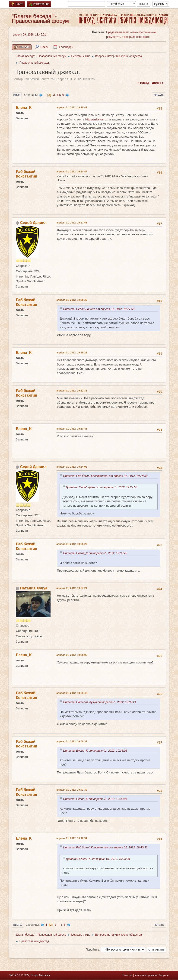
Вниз (17, 95)
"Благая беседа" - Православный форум (40, 18)
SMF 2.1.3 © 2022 (19, 975)
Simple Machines (40, 975)
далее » (158, 83)
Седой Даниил (33, 223)
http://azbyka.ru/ (96, 119)
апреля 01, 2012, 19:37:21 (72, 588)
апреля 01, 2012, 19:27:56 (72, 223)
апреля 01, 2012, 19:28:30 (72, 300)
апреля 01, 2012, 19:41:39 (72, 790)
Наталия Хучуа (34, 588)
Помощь (127, 975)
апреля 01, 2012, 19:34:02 (72, 467)
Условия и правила (146, 975)
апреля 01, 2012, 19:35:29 (72, 544)
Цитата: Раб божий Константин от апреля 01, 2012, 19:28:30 (106, 476)
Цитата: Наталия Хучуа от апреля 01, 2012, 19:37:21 (100, 702)
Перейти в (92, 950)
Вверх (17, 925)
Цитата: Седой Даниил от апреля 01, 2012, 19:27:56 (99, 309)
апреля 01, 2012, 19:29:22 (72, 353)
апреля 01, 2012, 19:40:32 (72, 741)
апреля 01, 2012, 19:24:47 (72, 171)
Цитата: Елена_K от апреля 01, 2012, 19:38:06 (96, 751)
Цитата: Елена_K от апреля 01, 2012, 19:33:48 (96, 553)
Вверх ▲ (164, 975)
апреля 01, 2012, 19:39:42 (72, 693)
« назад (143, 83)
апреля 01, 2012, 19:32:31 (72, 391)
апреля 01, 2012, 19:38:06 (72, 655)
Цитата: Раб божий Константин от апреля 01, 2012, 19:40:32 (106, 847)
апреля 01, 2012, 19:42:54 (72, 838)
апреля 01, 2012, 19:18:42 (72, 107)
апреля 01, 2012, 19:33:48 (72, 429)
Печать (159, 95)
